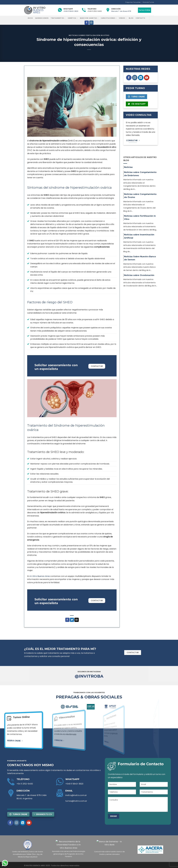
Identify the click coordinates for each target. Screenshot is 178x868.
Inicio (30, 18)
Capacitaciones (109, 18)
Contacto (140, 18)
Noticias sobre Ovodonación (139, 275)
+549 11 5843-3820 (71, 11)
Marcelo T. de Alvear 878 (121, 11)
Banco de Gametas (89, 18)
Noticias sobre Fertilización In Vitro (89, 35)
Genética (73, 18)
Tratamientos (58, 18)
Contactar (97, 366)
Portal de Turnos (148, 2)
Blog (131, 18)
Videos (123, 18)
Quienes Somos (42, 18)
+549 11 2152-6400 (95, 11)
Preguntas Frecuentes (133, 2)
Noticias (128, 167)
